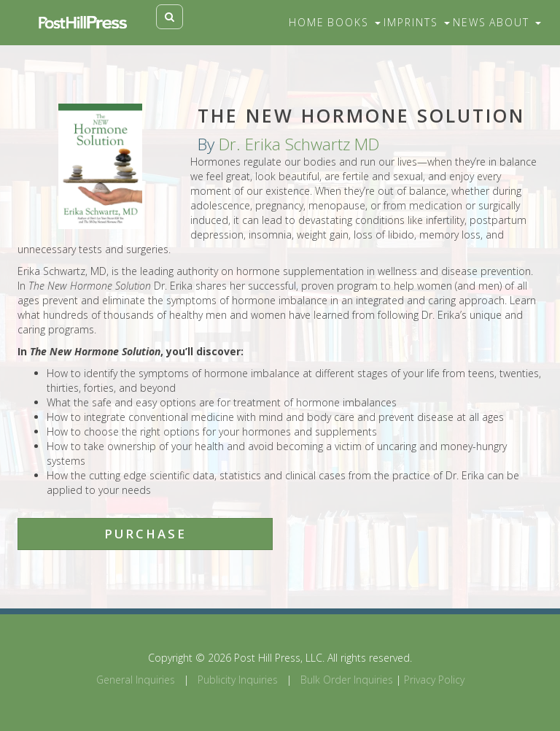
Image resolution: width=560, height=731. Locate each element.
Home (307, 22)
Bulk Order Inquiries (347, 680)
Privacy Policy (434, 680)
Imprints (417, 22)
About (515, 22)
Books (354, 22)
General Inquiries (136, 680)
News (470, 22)
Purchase (145, 534)
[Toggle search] (170, 17)
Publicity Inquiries (238, 680)
